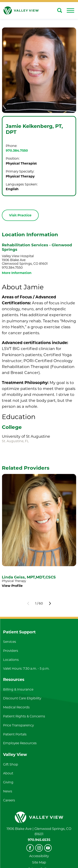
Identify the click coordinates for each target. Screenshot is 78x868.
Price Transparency (18, 725)
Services (10, 642)
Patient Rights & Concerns (24, 716)
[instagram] (39, 848)
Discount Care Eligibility (22, 698)
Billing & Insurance (18, 689)
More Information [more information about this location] (17, 273)
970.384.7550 (17, 151)
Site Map (39, 862)
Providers (11, 651)
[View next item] (50, 603)
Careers (9, 800)
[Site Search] (60, 10)
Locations (11, 660)
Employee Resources (20, 743)
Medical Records (16, 707)
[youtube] (48, 848)
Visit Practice (20, 215)
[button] (70, 10)
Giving (8, 782)
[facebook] (30, 848)
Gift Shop (11, 764)
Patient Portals (15, 734)
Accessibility (39, 856)
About (8, 773)
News (8, 791)
